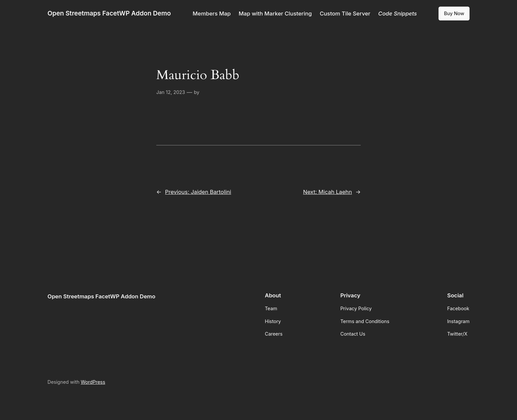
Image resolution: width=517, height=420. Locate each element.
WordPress (93, 382)
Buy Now (454, 13)
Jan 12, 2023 (171, 92)
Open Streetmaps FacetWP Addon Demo (109, 13)
